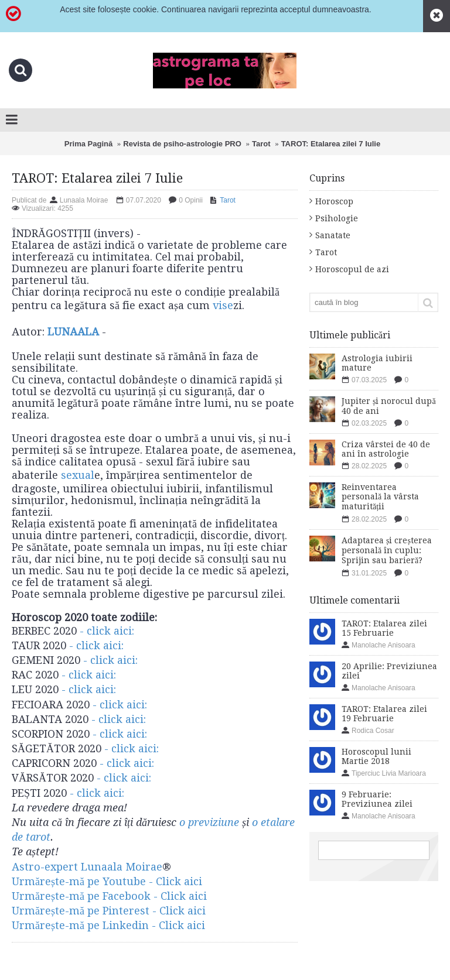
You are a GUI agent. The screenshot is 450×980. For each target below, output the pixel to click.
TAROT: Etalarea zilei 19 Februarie (384, 714)
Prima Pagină (88, 144)
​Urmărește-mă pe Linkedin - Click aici (108, 925)
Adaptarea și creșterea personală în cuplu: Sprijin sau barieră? (387, 550)
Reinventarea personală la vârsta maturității (380, 497)
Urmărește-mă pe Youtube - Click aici (107, 881)
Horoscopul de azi (352, 269)
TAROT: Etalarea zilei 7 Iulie (331, 144)
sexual (78, 475)
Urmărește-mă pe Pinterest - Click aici (109, 911)
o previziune (209, 822)
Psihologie (337, 218)
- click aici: (108, 631)
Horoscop (334, 201)
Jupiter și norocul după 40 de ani (389, 406)
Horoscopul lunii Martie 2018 (376, 756)
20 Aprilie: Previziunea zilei (389, 671)
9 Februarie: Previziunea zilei (377, 799)
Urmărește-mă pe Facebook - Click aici (109, 896)
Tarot (261, 144)
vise (223, 305)
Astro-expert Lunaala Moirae (87, 867)
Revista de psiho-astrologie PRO (182, 144)
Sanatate (333, 235)
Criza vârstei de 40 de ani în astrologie (386, 449)
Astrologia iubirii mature (377, 363)
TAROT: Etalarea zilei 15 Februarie (384, 628)
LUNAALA (73, 332)
